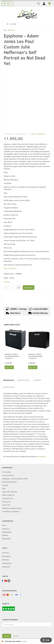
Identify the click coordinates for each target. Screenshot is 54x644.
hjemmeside (41, 456)
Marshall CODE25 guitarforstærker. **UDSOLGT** (12, 356)
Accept (24, 641)
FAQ (4, 488)
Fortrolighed (7, 472)
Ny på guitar (6, 502)
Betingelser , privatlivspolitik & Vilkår (15, 479)
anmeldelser (21, 134)
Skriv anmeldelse (38, 134)
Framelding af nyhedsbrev (11, 511)
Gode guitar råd (8, 498)
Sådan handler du (8, 495)
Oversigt (5, 485)
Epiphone (11, 30)
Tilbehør (37, 380)
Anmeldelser (9, 387)
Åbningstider (7, 539)
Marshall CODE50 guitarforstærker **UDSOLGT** (35, 356)
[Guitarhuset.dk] (27, 14)
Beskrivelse (9, 380)
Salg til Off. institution (10, 492)
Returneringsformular (10, 482)
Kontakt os (6, 529)
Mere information (10, 268)
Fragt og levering (8, 475)
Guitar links (6, 505)
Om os (4, 525)
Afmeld (16, 636)
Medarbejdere (7, 532)
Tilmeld (7, 636)
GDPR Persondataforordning (12, 508)
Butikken (5, 535)
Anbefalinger (24, 380)
